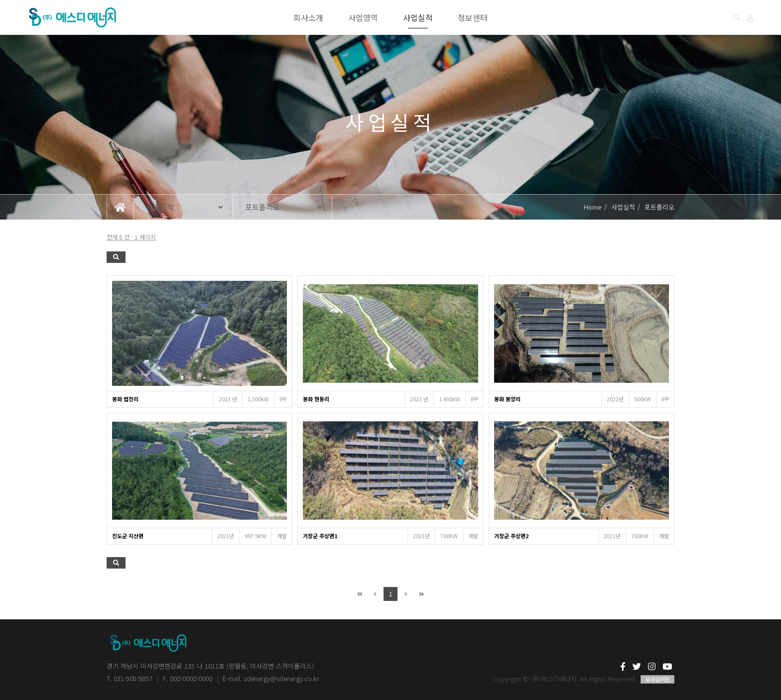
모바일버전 (657, 679)
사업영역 (363, 17)
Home (593, 207)
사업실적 (418, 17)
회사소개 (308, 17)
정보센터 (473, 17)
